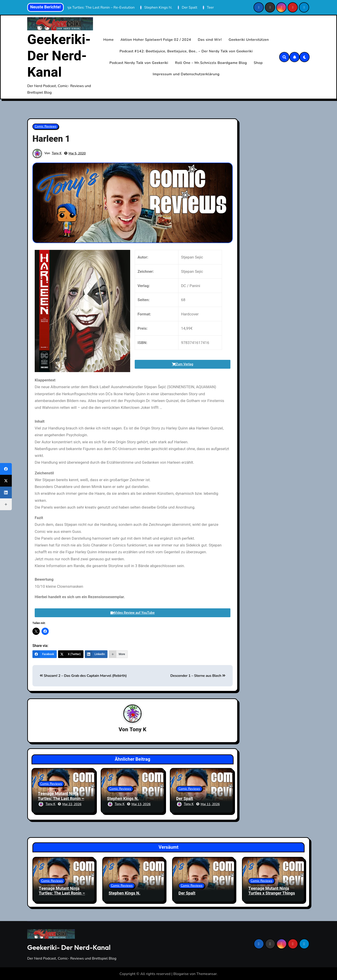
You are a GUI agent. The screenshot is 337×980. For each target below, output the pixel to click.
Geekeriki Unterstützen (249, 40)
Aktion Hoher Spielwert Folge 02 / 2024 (156, 40)
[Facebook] (45, 654)
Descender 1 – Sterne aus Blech (198, 676)
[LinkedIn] (96, 654)
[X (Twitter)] (71, 654)
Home (109, 40)
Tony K (57, 153)
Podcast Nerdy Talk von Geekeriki (139, 63)
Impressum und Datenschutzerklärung (186, 74)
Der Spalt (185, 799)
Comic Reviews (46, 126)
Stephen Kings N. (123, 799)
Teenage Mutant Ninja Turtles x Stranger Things (272, 890)
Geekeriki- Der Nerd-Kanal (59, 56)
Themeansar (206, 973)
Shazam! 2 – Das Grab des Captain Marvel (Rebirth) (83, 676)
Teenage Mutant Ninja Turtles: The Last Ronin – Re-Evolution (61, 799)
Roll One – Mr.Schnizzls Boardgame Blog (211, 63)
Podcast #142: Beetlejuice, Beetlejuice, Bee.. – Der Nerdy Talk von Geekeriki (186, 51)
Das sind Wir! (210, 40)
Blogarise (181, 973)
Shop (258, 63)
